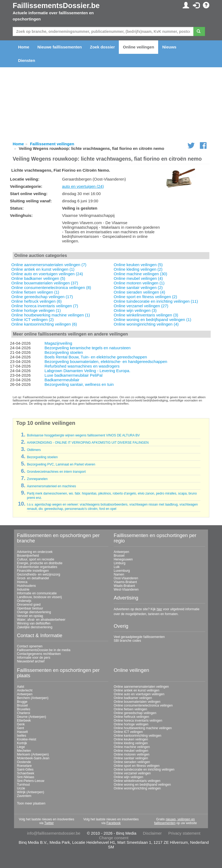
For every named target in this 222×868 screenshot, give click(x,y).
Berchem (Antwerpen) (33, 698)
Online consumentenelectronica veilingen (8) (51, 287)
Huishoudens (26, 586)
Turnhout (23, 785)
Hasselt (22, 732)
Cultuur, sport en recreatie (36, 559)
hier (159, 609)
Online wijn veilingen (128, 777)
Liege (21, 747)
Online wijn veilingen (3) (135, 310)
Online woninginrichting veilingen (137, 788)
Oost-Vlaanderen (126, 578)
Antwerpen (121, 552)
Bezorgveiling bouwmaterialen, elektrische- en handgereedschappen (106, 361)
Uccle (21, 788)
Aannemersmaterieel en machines (51, 486)
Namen (119, 574)
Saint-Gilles (25, 770)
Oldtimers (34, 450)
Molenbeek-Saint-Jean (33, 758)
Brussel (119, 556)
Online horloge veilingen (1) (36, 310)
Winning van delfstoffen (34, 623)
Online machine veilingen (132, 747)
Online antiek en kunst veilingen (136, 690)
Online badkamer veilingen (133, 698)
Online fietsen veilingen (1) (35, 292)
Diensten (27, 60)
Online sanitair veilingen (131, 758)
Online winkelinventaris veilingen (137, 781)
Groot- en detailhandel (33, 578)
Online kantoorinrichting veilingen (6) (44, 324)
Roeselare (24, 766)
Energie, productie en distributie (40, 563)
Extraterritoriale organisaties (37, 567)
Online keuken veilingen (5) (138, 265)
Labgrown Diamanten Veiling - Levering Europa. (87, 371)
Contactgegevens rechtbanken (39, 654)
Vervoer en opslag (30, 616)
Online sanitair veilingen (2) (138, 287)
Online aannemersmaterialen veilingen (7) (49, 265)
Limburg (119, 563)
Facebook (114, 823)
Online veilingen (138, 47)
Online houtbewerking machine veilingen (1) (51, 315)
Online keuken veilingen (131, 739)
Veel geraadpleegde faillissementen (139, 637)
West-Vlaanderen (126, 590)
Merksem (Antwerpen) (33, 754)
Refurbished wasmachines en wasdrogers (82, 366)
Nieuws (169, 47)
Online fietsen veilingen (130, 709)
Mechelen (24, 751)
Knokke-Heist (27, 739)
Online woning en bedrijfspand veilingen (142, 785)
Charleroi (24, 713)
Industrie (23, 590)
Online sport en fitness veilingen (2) (145, 297)
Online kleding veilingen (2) (138, 269)
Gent (20, 728)
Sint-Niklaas (26, 777)
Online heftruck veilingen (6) (37, 301)
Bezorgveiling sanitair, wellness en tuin (79, 384)
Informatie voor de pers (34, 658)
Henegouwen (123, 559)
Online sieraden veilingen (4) (139, 292)
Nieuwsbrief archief (31, 661)
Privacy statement (184, 833)
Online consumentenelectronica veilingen (143, 705)
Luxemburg (122, 571)
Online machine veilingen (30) (140, 274)
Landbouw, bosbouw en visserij (39, 597)
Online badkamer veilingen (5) (38, 278)
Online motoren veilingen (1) (139, 283)
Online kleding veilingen (131, 743)
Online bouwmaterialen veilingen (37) (45, 283)
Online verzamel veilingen (132, 773)
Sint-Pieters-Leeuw (31, 781)
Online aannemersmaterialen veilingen (141, 687)
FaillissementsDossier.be (56, 6)
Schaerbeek (26, 773)
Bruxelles (24, 709)
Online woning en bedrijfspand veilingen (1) (152, 320)
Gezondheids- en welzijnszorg (39, 574)
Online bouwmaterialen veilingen (137, 702)
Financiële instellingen (33, 571)
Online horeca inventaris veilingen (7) (45, 306)
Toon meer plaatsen (31, 803)
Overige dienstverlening (34, 612)
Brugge (22, 702)
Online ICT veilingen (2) (32, 320)
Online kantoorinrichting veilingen (138, 736)
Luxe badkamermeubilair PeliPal (73, 375)
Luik (117, 567)
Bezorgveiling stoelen (64, 352)
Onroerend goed (29, 605)
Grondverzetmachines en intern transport (56, 472)
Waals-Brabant (124, 586)
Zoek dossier (103, 47)
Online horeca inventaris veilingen (138, 721)
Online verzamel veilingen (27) (141, 306)
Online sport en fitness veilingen (137, 766)
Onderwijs (24, 601)
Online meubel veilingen (131, 751)
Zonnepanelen (37, 479)
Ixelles (22, 736)
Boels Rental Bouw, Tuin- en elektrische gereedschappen (96, 357)
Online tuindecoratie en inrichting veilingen (144, 770)
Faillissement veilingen (52, 144)
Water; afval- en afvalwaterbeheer (41, 620)
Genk (21, 724)
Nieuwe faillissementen (60, 47)
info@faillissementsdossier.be (54, 833)
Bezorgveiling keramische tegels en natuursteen (87, 348)
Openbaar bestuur (30, 608)
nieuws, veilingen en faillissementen (174, 821)
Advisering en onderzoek (35, 552)
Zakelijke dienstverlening (35, 627)
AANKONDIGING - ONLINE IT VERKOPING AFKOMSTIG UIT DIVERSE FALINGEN (88, 443)
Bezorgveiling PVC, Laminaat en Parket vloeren (61, 464)
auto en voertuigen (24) (83, 186)
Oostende (24, 762)
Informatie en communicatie (37, 593)
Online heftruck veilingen (131, 717)
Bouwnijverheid (28, 556)
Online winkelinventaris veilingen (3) (146, 315)
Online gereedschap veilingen (135, 713)
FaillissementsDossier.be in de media (44, 650)
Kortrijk (22, 743)
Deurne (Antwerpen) (32, 717)
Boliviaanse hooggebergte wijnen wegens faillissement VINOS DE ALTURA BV (83, 435)
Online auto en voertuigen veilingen (139, 694)
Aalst (21, 687)
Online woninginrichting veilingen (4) (146, 324)
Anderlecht (25, 690)
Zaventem (24, 796)
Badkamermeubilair (62, 380)
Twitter (49, 823)
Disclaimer (152, 833)
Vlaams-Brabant (125, 582)
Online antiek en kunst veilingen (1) (43, 269)
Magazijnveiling (58, 343)
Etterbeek (24, 721)
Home (24, 47)
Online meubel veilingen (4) (138, 278)
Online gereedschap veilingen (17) (42, 297)
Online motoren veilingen (132, 754)
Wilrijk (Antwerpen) (31, 792)
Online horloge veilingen (131, 724)
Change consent (114, 838)
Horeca (22, 582)
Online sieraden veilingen (132, 762)
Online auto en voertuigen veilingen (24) (47, 274)
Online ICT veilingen (128, 732)
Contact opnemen (30, 646)
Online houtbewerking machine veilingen (143, 728)
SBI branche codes (127, 641)
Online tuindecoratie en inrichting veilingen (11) (156, 301)
